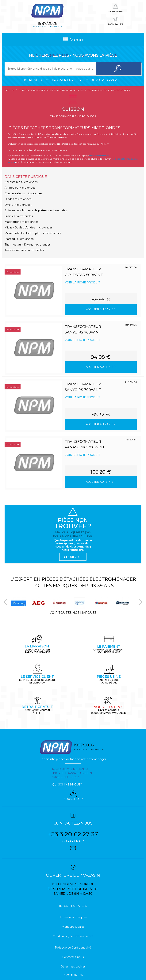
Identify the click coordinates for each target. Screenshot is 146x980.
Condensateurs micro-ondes (23, 193)
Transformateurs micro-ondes (24, 250)
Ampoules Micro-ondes (20, 188)
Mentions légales (73, 927)
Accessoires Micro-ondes (21, 182)
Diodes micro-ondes (18, 199)
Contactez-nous (73, 957)
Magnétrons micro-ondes (21, 222)
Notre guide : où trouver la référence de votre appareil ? (73, 80)
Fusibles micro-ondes (19, 216)
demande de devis (99, 156)
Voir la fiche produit (82, 282)
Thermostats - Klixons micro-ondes (28, 245)
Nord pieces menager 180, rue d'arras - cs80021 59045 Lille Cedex (72, 773)
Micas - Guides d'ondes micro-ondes (29, 228)
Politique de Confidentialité (73, 948)
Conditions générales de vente (73, 936)
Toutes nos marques (73, 917)
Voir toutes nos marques (73, 613)
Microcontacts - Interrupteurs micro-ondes (33, 233)
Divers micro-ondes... (18, 205)
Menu (73, 39)
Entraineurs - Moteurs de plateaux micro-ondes (36, 210)
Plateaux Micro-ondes (19, 239)
